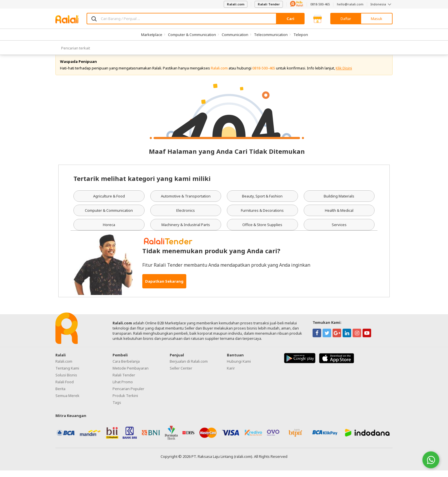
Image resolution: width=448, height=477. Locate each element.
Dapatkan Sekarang (164, 288)
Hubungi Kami (239, 368)
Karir (231, 374)
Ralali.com (236, 4)
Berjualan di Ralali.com (189, 368)
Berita (60, 395)
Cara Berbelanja (126, 368)
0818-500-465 (320, 4)
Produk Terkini (125, 402)
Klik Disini (344, 74)
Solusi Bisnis (66, 381)
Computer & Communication (192, 35)
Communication (235, 35)
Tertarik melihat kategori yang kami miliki (142, 185)
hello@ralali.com (350, 4)
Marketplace (152, 35)
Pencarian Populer (128, 395)
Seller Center (181, 374)
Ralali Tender (269, 4)
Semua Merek (67, 402)
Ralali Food (65, 388)
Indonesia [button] (382, 4)
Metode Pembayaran (131, 374)
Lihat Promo (123, 388)
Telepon (301, 35)
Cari (290, 19)
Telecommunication (271, 35)
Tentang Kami (67, 374)
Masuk (377, 19)
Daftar (346, 19)
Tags (117, 409)
